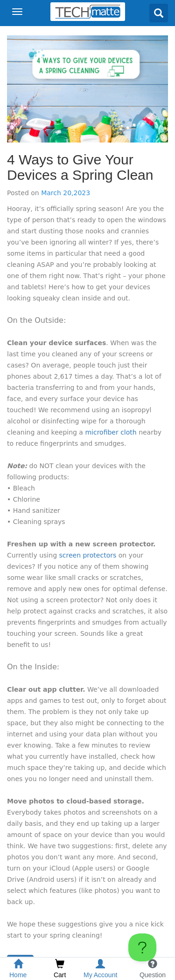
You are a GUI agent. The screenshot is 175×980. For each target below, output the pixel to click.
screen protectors (87, 555)
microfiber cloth (111, 432)
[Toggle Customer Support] (142, 947)
